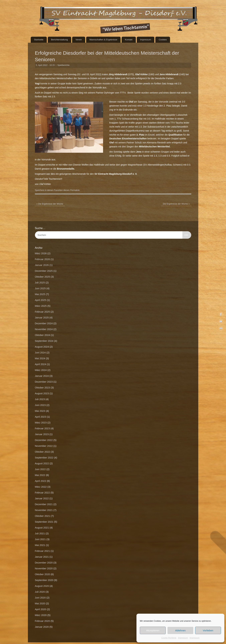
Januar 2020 (42, 627)
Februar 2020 (42, 621)
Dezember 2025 (44, 271)
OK (185, 235)
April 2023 (41, 417)
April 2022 (41, 481)
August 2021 (42, 528)
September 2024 (44, 341)
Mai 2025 (40, 294)
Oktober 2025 (43, 277)
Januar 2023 (42, 434)
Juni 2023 (40, 405)
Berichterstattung (59, 40)
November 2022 (44, 446)
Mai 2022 (40, 475)
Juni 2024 (40, 353)
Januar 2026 (42, 265)
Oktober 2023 (43, 388)
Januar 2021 (42, 557)
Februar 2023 (42, 428)
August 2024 (42, 347)
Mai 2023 (40, 411)
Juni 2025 (40, 288)
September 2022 (44, 458)
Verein (79, 40)
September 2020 (44, 580)
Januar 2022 (42, 498)
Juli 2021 (40, 533)
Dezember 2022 (44, 440)
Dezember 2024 (44, 323)
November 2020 (44, 568)
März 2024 (41, 370)
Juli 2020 (40, 592)
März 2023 (41, 423)
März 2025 (41, 306)
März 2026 (41, 253)
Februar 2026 (42, 259)
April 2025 (41, 300)
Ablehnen (180, 630)
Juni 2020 (40, 598)
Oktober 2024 (43, 335)
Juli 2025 (40, 282)
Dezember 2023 (44, 382)
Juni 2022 (40, 469)
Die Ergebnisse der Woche (50, 204)
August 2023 (42, 393)
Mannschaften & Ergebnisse (103, 40)
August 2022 (42, 463)
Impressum (183, 638)
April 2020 (41, 609)
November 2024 (44, 329)
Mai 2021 (40, 545)
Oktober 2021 (43, 516)
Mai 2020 (40, 603)
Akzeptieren (153, 630)
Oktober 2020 (43, 574)
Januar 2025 (42, 317)
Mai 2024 (40, 358)
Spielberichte (64, 65)
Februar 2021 (42, 551)
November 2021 (44, 510)
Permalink (75, 190)
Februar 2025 (42, 312)
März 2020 (41, 615)
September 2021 (44, 522)
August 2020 (42, 586)
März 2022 (41, 487)
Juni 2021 (40, 539)
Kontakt (129, 40)
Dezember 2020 (44, 563)
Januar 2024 (42, 376)
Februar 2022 (42, 493)
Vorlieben (208, 630)
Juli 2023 (40, 399)
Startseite (39, 40)
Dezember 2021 (44, 504)
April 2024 (41, 364)
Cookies (163, 40)
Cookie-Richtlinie (169, 638)
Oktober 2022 (43, 452)
